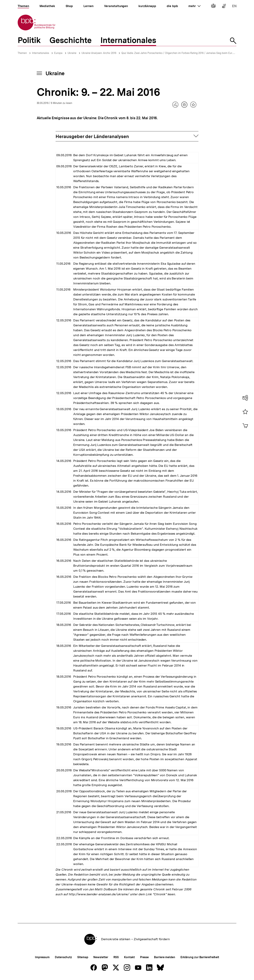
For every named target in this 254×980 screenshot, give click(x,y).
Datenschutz (63, 957)
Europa (58, 53)
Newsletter (101, 957)
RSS (116, 957)
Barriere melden (165, 957)
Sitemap (83, 957)
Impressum (42, 957)
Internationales (40, 53)
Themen (22, 53)
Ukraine (72, 53)
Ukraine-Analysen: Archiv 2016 (99, 53)
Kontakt (129, 957)
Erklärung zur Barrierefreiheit (200, 957)
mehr (194, 6)
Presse (144, 957)
